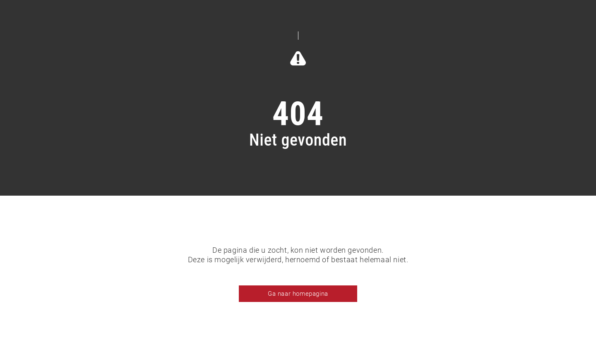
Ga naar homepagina (298, 294)
